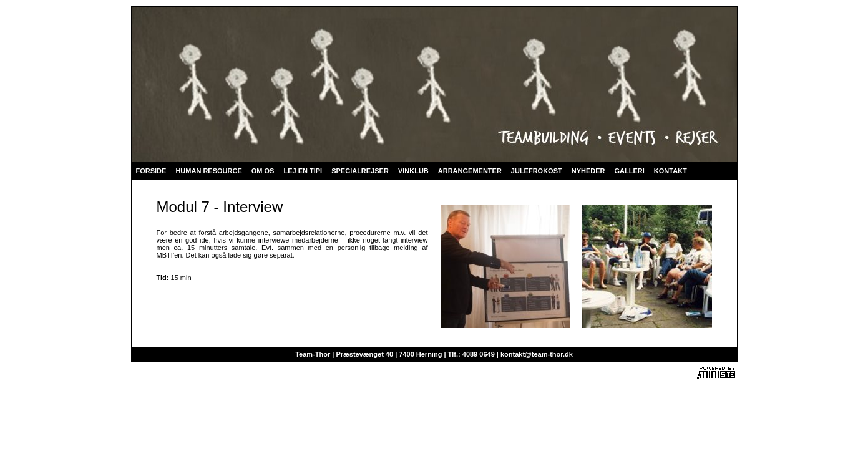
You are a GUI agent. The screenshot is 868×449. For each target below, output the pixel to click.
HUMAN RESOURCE (208, 171)
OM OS (263, 171)
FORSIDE (151, 171)
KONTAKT (671, 171)
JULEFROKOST (537, 171)
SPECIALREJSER (360, 171)
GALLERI (630, 171)
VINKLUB (413, 171)
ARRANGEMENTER (470, 171)
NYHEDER (588, 171)
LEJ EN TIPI (303, 171)
